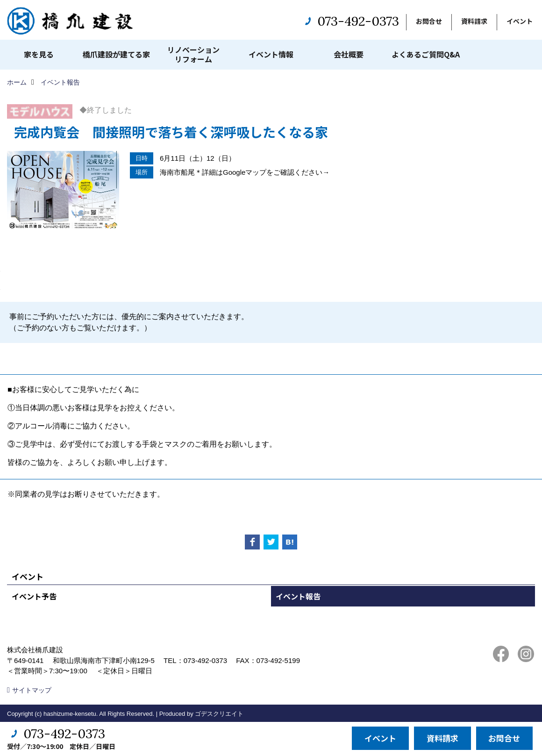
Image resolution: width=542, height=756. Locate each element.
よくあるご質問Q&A (426, 54)
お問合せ (429, 21)
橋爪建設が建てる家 (116, 54)
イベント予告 (34, 596)
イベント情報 (271, 54)
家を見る (39, 54)
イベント (520, 21)
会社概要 (349, 54)
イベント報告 (298, 596)
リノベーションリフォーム (193, 54)
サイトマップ (32, 690)
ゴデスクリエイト (219, 714)
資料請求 (474, 21)
